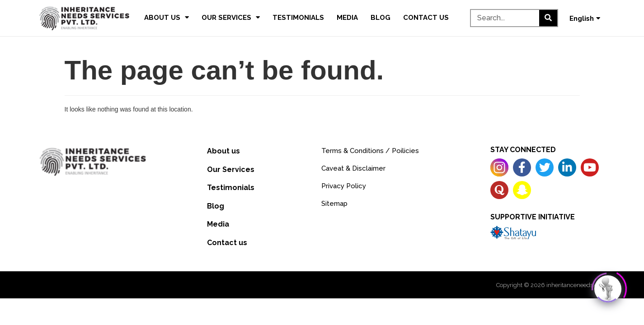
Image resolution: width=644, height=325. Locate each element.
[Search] (548, 18)
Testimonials (298, 18)
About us (167, 17)
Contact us (426, 18)
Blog (381, 18)
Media (347, 18)
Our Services (231, 17)
